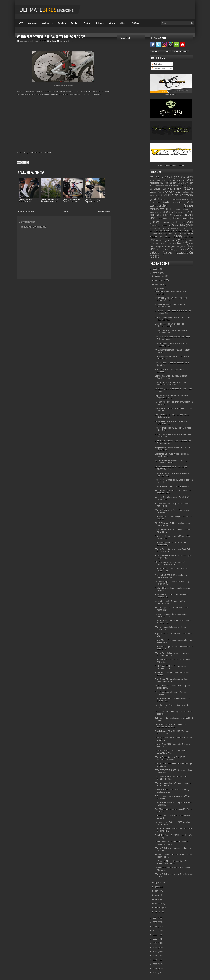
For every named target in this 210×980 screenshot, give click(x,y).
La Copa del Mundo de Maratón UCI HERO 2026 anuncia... (171, 862)
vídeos (53, 41)
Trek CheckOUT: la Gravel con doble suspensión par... (171, 299)
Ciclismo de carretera (177, 195)
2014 (155, 960)
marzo (158, 903)
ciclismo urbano (184, 199)
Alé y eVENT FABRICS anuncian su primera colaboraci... (171, 576)
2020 (155, 935)
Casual (153, 192)
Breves (157, 189)
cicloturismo (178, 202)
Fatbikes (181, 222)
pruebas (177, 243)
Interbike (161, 228)
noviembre (160, 280)
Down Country (182, 209)
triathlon (188, 246)
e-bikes (164, 212)
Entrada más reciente (26, 211)
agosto (159, 883)
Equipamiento (183, 218)
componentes (157, 209)
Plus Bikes (161, 244)
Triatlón (87, 23)
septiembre (161, 288)
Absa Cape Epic (158, 180)
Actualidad (154, 183)
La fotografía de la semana (179, 228)
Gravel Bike (178, 225)
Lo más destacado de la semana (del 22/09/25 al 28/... (171, 331)
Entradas (157, 64)
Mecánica (172, 233)
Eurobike (165, 222)
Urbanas (100, 23)
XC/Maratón (184, 253)
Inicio (66, 211)
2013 (155, 964)
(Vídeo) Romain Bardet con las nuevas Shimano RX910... (172, 654)
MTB (21, 23)
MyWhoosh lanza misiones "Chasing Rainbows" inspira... (171, 461)
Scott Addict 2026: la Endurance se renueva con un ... (170, 667)
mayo (158, 895)
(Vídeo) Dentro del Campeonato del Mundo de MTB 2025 (170, 383)
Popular (156, 52)
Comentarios (158, 69)
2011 (155, 972)
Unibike (170, 250)
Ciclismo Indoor (166, 199)
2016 (155, 951)
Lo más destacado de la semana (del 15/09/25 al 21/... (171, 468)
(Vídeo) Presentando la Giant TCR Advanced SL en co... (170, 758)
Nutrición (160, 241)
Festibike (153, 225)
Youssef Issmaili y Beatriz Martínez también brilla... (170, 602)
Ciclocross (47, 23)
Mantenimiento (156, 233)
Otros (112, 23)
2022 (155, 926)
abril (157, 899)
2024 (155, 918)
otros (173, 240)
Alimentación (170, 183)
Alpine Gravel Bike (161, 185)
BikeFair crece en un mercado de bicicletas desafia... (169, 325)
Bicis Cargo (189, 185)
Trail (177, 247)
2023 (155, 922)
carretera (175, 188)
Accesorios (179, 180)
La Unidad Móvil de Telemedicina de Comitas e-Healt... (171, 778)
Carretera (33, 23)
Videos (123, 23)
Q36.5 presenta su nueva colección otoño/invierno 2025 (170, 563)
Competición (159, 206)
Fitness (164, 225)
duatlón (153, 212)
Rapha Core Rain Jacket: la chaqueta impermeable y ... (171, 397)
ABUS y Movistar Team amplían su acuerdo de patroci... (170, 726)
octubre (159, 284)
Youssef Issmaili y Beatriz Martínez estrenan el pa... (170, 305)
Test (168, 247)
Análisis (75, 23)
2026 (155, 269)
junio (158, 891)
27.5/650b (167, 177)
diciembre (160, 276)
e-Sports (177, 215)
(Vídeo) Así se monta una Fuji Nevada (172, 486)
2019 (155, 939)
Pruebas (62, 23)
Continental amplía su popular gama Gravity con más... (171, 377)
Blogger (181, 166)
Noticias (189, 237)
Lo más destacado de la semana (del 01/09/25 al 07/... (171, 752)
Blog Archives (181, 52)
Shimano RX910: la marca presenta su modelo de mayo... (172, 843)
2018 (155, 943)
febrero (159, 908)
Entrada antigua (104, 211)
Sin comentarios (66, 41)
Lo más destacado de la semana (168, 231)
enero (158, 912)
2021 (155, 931)
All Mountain (187, 183)
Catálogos (136, 23)
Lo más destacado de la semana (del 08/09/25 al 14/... (171, 615)
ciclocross (155, 202)
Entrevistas (162, 219)
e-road (166, 215)
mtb (168, 236)
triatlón (159, 250)
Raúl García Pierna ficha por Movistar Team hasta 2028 (171, 680)
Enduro (189, 215)
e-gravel (180, 212)
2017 (155, 947)
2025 (155, 273)
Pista (191, 241)
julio (157, 887)
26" (151, 177)
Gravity (152, 228)
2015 (155, 956)
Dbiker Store (171, 95)
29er (183, 177)
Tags (167, 52)
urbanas (182, 249)
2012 (155, 968)
